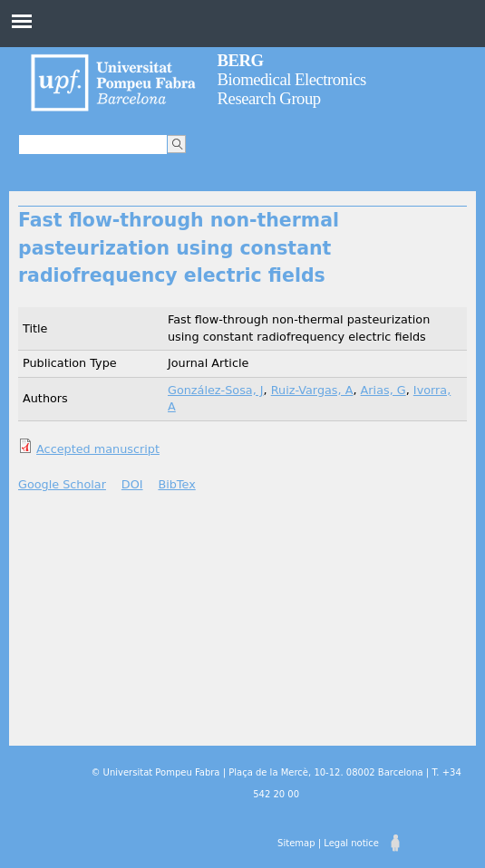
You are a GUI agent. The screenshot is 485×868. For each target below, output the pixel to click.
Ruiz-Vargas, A (312, 390)
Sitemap (296, 843)
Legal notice (351, 843)
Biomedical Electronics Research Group (292, 79)
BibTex (176, 484)
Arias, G (383, 390)
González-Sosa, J (216, 390)
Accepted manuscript (98, 449)
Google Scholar (62, 484)
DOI (132, 484)
